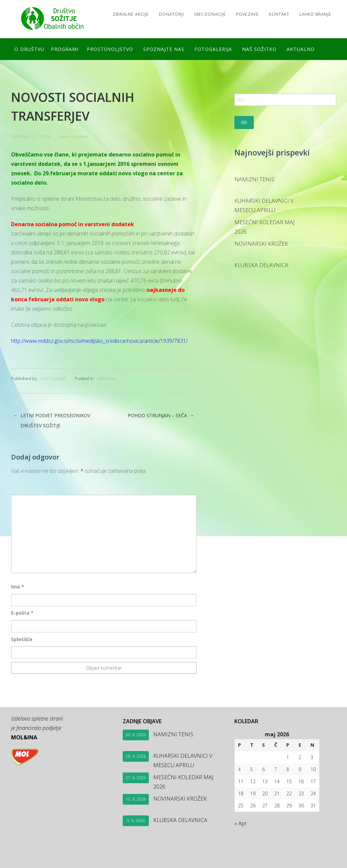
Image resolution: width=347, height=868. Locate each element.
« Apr (241, 823)
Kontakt (279, 14)
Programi (65, 49)
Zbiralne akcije (131, 14)
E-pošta (22, 613)
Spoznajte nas (164, 49)
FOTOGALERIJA (213, 49)
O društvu (29, 49)
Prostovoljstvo (110, 49)
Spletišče (22, 639)
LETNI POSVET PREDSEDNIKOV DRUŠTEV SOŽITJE (52, 421)
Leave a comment (73, 137)
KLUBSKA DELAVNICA (261, 265)
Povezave (247, 14)
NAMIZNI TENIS (254, 179)
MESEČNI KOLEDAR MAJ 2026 (264, 227)
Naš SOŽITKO (259, 49)
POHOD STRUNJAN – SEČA (161, 416)
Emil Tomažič (53, 378)
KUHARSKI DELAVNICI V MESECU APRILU (264, 205)
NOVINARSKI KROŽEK (261, 244)
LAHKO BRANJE (315, 14)
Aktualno (301, 49)
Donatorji (171, 14)
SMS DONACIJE (210, 14)
